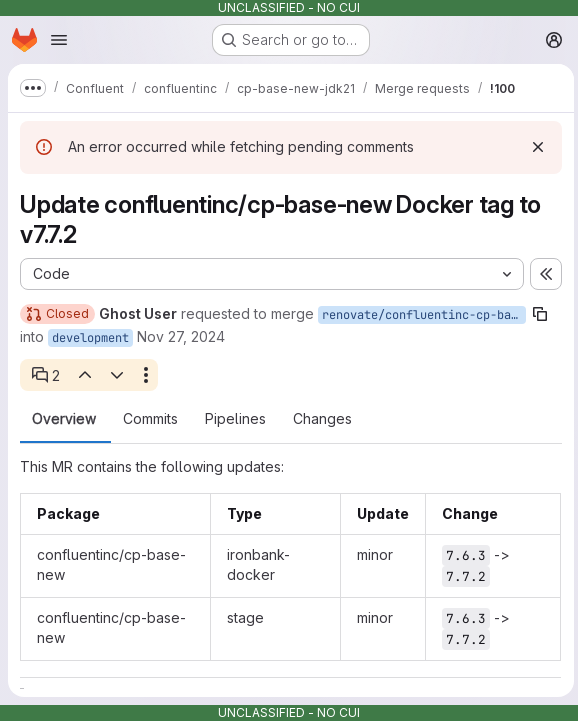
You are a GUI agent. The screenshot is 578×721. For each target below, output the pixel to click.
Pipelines (235, 419)
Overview (64, 419)
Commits (150, 419)
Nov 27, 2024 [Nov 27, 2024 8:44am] (181, 336)
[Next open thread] (117, 375)
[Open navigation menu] (59, 40)
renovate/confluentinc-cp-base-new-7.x (424, 315)
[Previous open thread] (84, 375)
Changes (322, 419)
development (90, 338)
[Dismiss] (534, 147)
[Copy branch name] (540, 314)
